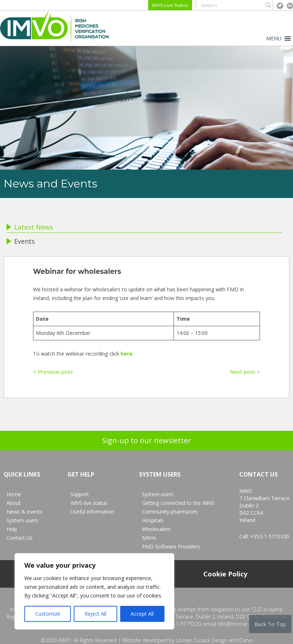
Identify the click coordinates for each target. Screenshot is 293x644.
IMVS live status (89, 503)
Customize (48, 614)
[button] (274, 39)
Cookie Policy (225, 574)
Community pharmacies (170, 512)
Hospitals (153, 520)
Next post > (245, 372)
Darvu (246, 640)
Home (14, 494)
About (14, 503)
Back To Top (270, 624)
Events (21, 241)
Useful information (92, 512)
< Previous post (53, 372)
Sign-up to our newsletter (146, 440)
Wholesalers (156, 529)
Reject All (95, 614)
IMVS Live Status (170, 5)
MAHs (149, 538)
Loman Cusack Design (202, 640)
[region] (94, 591)
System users (22, 520)
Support (80, 494)
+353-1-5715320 (270, 536)
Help (12, 529)
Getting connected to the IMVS (178, 503)
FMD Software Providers (171, 546)
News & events (25, 512)
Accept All (142, 614)
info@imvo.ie (232, 624)
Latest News (30, 227)
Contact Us (20, 538)
